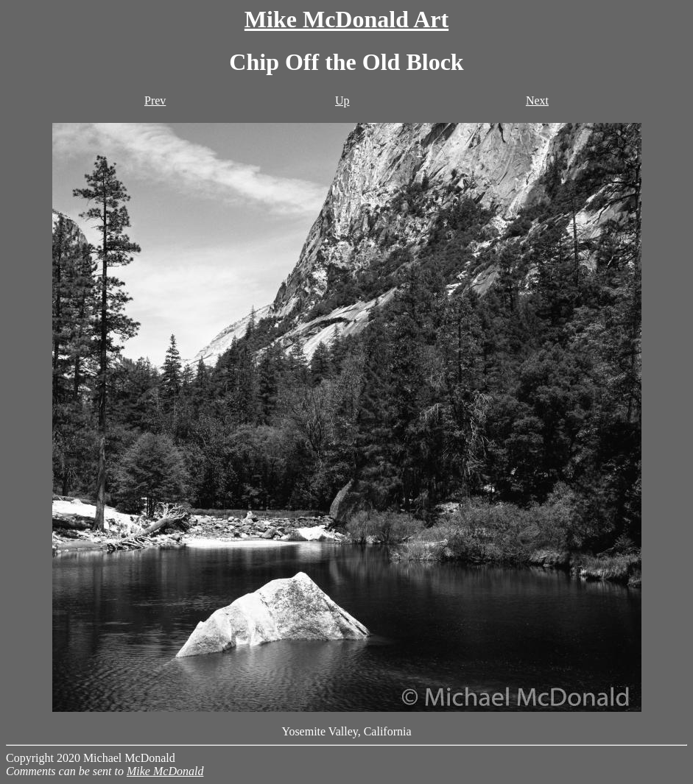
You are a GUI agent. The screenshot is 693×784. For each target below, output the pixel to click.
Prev (155, 100)
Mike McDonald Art (346, 19)
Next (537, 100)
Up (342, 100)
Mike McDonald (165, 771)
